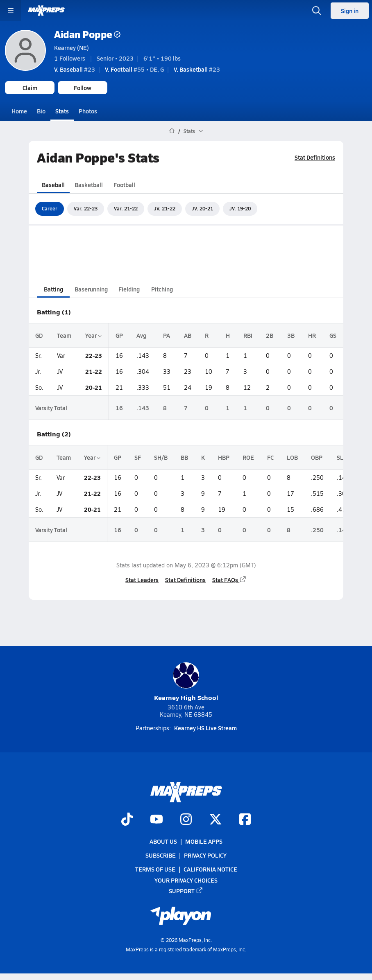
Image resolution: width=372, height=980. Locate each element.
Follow (83, 88)
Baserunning (91, 289)
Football (124, 184)
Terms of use (155, 869)
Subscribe (161, 855)
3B (291, 335)
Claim (30, 88)
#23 (75, 69)
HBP (224, 457)
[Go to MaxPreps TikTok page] (127, 820)
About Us (163, 841)
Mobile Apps (204, 841)
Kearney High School (186, 682)
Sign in (350, 11)
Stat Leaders (142, 579)
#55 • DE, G (134, 69)
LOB (292, 457)
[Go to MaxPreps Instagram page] (186, 820)
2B (270, 335)
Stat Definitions (315, 157)
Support (186, 891)
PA (167, 335)
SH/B (161, 457)
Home (19, 111)
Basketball (89, 184)
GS (333, 335)
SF (138, 457)
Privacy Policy (205, 855)
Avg (141, 335)
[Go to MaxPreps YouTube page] (157, 820)
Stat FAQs (229, 579)
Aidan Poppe (87, 34)
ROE (248, 457)
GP (119, 335)
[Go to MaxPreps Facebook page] (245, 820)
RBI (248, 335)
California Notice (210, 869)
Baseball (53, 184)
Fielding (129, 289)
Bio (41, 111)
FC (270, 457)
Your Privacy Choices (186, 880)
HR (312, 335)
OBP (317, 457)
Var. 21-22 (126, 208)
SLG (342, 457)
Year (93, 335)
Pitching (162, 289)
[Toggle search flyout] (317, 11)
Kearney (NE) (71, 47)
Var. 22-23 (86, 208)
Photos (88, 111)
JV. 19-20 (240, 208)
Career (50, 208)
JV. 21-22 (165, 208)
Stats (62, 111)
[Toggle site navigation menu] (11, 11)
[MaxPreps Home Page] (172, 131)
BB (184, 457)
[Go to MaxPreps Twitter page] (215, 820)
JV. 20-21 (202, 208)
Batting (53, 289)
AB (188, 335)
